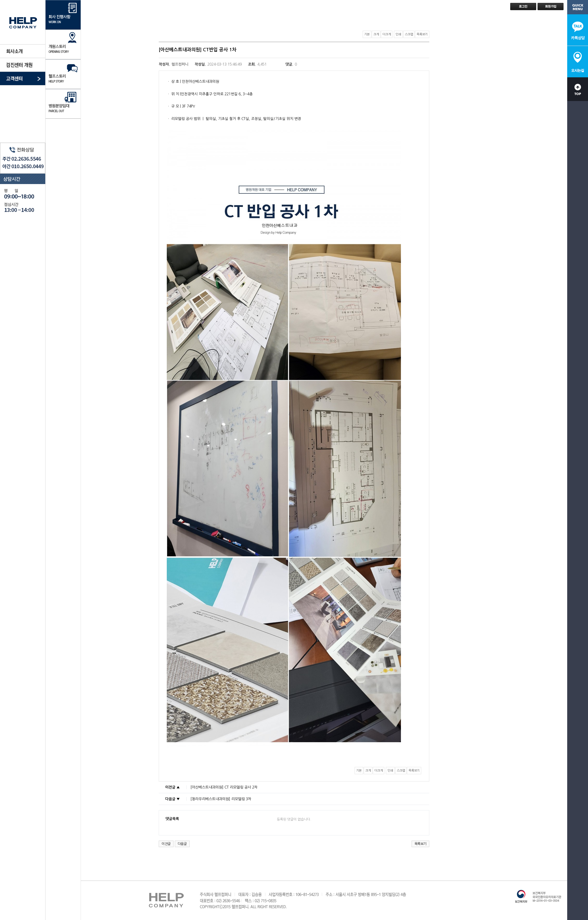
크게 (376, 34)
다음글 (182, 844)
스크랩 (409, 34)
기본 (367, 34)
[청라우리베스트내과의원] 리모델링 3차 (221, 799)
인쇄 (398, 34)
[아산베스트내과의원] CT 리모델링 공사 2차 (224, 787)
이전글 (166, 844)
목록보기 (422, 34)
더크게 (387, 34)
